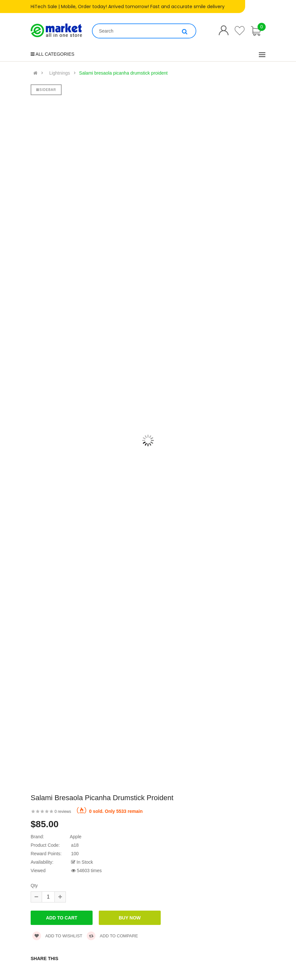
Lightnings (60, 73)
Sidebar (46, 90)
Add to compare (112, 936)
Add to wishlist (57, 936)
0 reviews (63, 812)
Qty (34, 886)
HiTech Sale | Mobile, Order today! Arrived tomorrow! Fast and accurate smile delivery (128, 7)
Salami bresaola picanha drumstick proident (124, 73)
